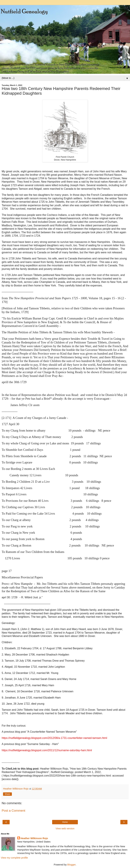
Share (7, 794)
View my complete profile (14, 858)
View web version (65, 829)
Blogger (72, 865)
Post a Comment (13, 811)
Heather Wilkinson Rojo (34, 838)
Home (65, 822)
